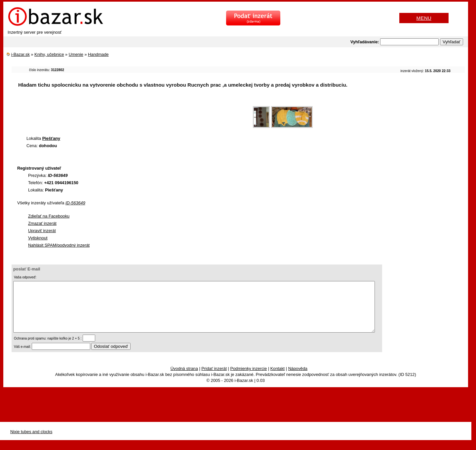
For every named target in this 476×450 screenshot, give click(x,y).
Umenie (76, 54)
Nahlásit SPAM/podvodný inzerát (59, 245)
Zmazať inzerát (42, 223)
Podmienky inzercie (248, 378)
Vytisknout (38, 238)
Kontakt (278, 378)
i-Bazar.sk (20, 54)
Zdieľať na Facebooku (49, 216)
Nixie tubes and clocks (31, 442)
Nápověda (298, 378)
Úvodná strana (184, 378)
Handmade (98, 54)
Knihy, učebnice (49, 54)
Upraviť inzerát (42, 231)
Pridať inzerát (214, 378)
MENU (424, 18)
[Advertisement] (132, 114)
